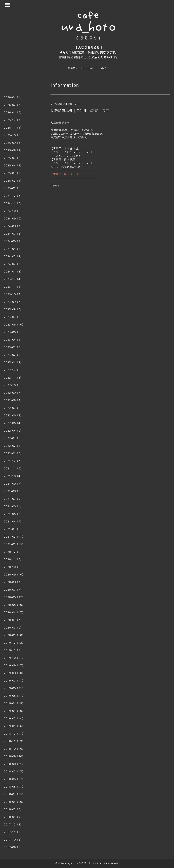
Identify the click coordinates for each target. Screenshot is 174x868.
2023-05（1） (13, 332)
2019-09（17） (14, 665)
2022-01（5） (13, 453)
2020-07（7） (13, 590)
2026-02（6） (13, 105)
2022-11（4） (13, 378)
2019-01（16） (14, 726)
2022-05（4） (13, 423)
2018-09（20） (14, 756)
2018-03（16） (14, 802)
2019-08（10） (14, 673)
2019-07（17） (14, 681)
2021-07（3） (13, 499)
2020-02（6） (13, 628)
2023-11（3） (13, 287)
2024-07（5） (13, 234)
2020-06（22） (14, 597)
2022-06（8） (13, 415)
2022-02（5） (13, 446)
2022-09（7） (13, 393)
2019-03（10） (14, 711)
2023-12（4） (13, 279)
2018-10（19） (14, 749)
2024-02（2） (13, 264)
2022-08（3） (13, 400)
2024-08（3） (13, 226)
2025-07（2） (13, 158)
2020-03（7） (13, 620)
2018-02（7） (13, 809)
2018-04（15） (14, 794)
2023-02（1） (13, 355)
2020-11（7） (13, 559)
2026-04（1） (13, 97)
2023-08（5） (13, 309)
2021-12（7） (13, 461)
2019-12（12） (14, 643)
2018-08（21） (14, 764)
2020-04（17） (14, 612)
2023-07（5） (13, 317)
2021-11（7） (13, 468)
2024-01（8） (13, 272)
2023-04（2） (13, 340)
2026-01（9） (13, 112)
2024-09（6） (13, 219)
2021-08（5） (13, 491)
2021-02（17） (14, 537)
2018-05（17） (14, 787)
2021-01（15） (14, 544)
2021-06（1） (13, 506)
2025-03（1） (13, 173)
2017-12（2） (13, 824)
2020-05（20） (14, 605)
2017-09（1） (13, 847)
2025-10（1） (13, 135)
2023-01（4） (13, 362)
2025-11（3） (13, 128)
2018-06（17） (14, 779)
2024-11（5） (13, 203)
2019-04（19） (14, 703)
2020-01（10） (14, 635)
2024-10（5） (13, 211)
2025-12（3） (13, 120)
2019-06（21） (14, 688)
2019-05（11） (14, 696)
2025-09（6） (13, 143)
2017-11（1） (13, 832)
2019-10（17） (14, 658)
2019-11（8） (13, 650)
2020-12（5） (13, 552)
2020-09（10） (14, 575)
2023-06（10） (14, 325)
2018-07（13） (14, 771)
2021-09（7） (13, 484)
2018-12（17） (14, 734)
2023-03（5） (13, 347)
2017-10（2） (13, 840)
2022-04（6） (13, 431)
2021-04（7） (13, 521)
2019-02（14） (14, 718)
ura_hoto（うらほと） (78, 863)
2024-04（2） (13, 249)
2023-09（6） (13, 302)
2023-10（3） (13, 294)
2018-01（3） (13, 817)
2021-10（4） (13, 476)
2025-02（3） (13, 181)
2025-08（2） (13, 150)
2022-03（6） (13, 438)
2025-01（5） (13, 188)
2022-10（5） (13, 385)
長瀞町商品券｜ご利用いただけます (80, 111)
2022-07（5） (13, 408)
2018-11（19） (14, 741)
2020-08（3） (13, 582)
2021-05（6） (13, 514)
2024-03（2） (13, 256)
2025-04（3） (13, 165)
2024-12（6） (13, 196)
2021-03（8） (13, 529)
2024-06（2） (13, 241)
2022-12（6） (13, 370)
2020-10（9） (13, 567)
